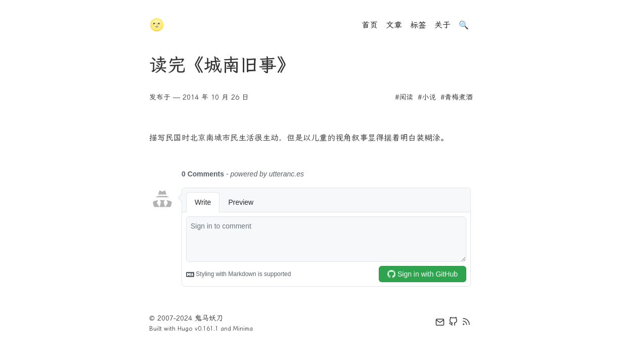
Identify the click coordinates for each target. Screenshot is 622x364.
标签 (418, 25)
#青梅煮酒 (457, 97)
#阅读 (404, 97)
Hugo (185, 329)
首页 (370, 25)
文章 (394, 25)
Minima (243, 329)
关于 (442, 25)
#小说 (427, 97)
